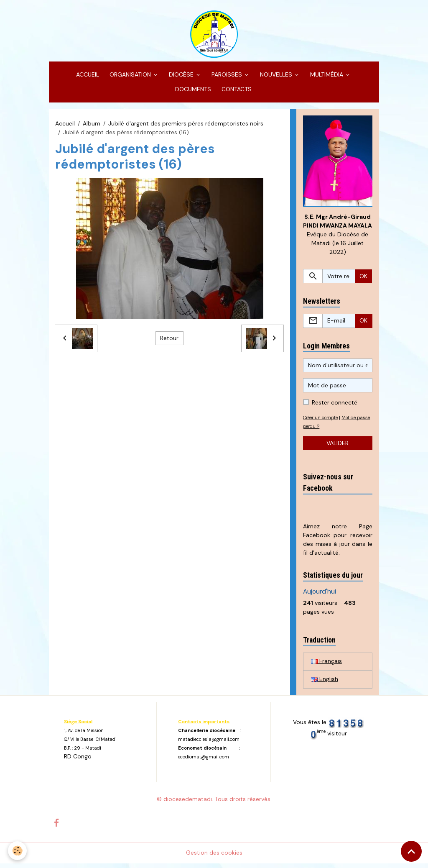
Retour (169, 341)
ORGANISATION (130, 78)
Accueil (65, 127)
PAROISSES (227, 78)
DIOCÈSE (181, 78)
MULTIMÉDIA (327, 78)
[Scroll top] (411, 851)
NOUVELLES (276, 78)
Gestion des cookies (214, 857)
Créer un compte (322, 421)
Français (326, 666)
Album (92, 127)
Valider (338, 447)
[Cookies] (18, 851)
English (325, 684)
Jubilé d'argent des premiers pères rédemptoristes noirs (186, 127)
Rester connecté (335, 406)
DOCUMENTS (192, 92)
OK (363, 280)
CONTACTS (236, 92)
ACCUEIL (87, 78)
